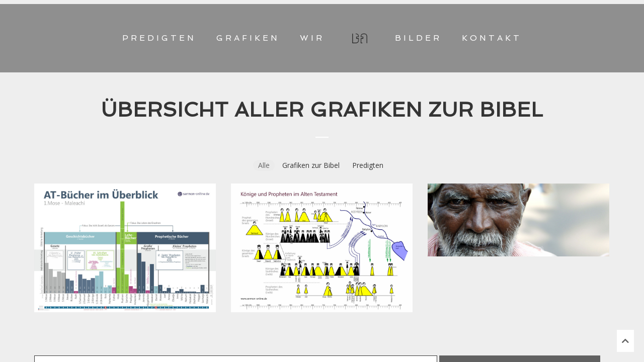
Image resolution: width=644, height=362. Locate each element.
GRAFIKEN (248, 38)
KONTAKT (492, 38)
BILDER (418, 38)
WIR (312, 38)
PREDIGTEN (159, 38)
